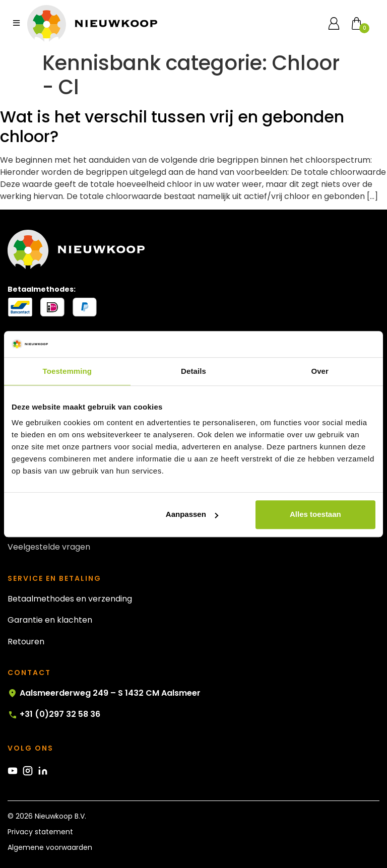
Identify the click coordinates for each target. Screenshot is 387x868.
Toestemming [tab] (68, 371)
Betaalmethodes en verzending (70, 599)
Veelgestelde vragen (49, 547)
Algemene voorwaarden (50, 847)
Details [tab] (193, 371)
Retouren (26, 642)
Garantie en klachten (50, 620)
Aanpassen (192, 515)
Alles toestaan (315, 515)
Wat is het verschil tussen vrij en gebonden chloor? (172, 126)
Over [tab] (320, 371)
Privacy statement (40, 832)
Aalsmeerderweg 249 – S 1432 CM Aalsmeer (104, 693)
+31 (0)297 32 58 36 (54, 714)
